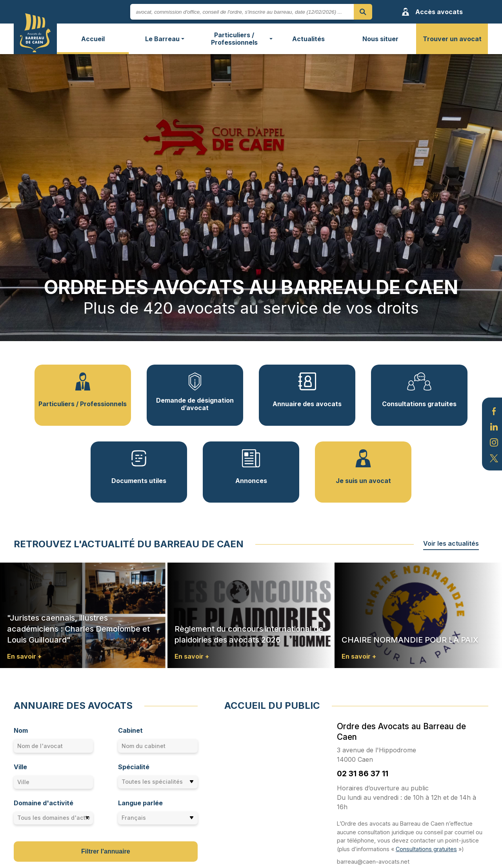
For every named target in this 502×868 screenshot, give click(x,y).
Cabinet (130, 730)
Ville (20, 767)
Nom (21, 730)
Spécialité (134, 767)
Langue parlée (140, 803)
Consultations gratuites (426, 849)
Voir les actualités (451, 543)
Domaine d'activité (44, 803)
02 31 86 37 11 (363, 774)
